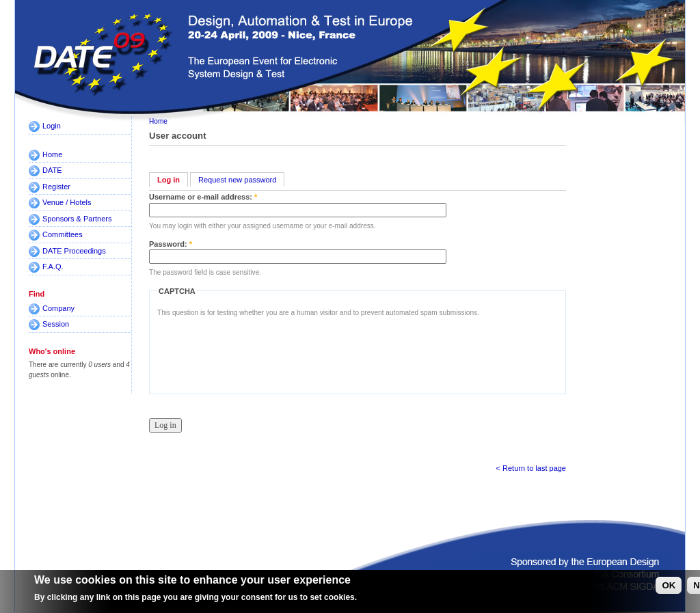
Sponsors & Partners (77, 219)
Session (56, 324)
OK (669, 585)
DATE (52, 170)
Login (52, 126)
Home (52, 154)
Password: (171, 244)
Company (58, 308)
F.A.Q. (53, 267)
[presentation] (261, 352)
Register (56, 187)
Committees (63, 234)
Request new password (237, 180)
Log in (169, 180)
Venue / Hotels (67, 202)
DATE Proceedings (74, 251)
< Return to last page (531, 468)
